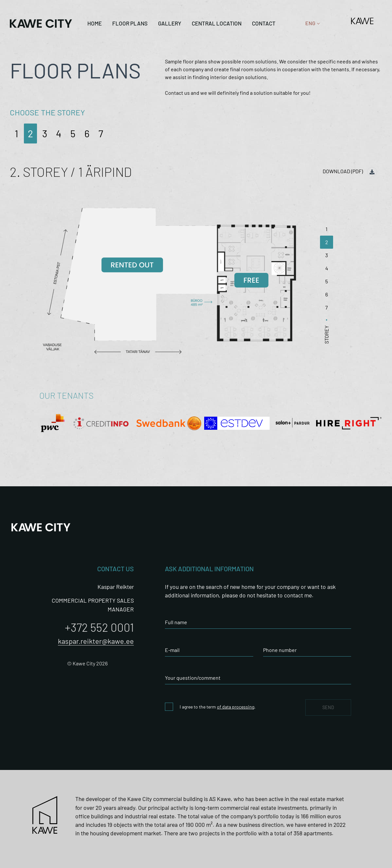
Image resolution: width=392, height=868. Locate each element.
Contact (264, 23)
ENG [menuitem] (310, 23)
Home (95, 23)
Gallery (170, 23)
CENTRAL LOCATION (217, 23)
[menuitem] (310, 23)
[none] (310, 23)
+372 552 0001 (99, 627)
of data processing (236, 707)
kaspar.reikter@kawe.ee (96, 641)
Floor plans (130, 23)
